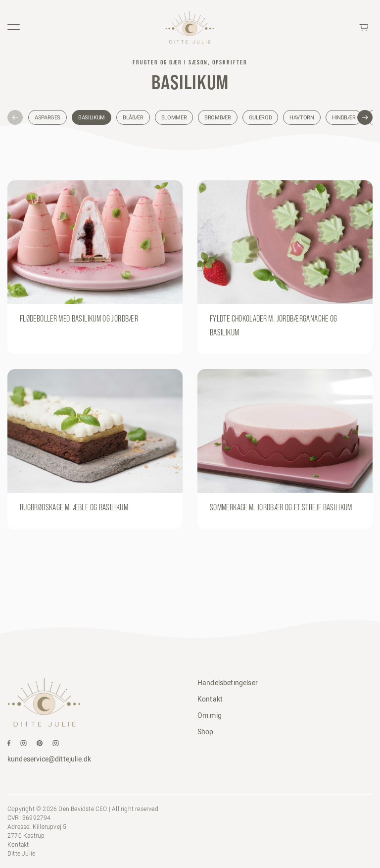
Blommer (174, 117)
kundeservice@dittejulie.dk (49, 759)
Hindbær (344, 117)
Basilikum (92, 117)
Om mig (210, 715)
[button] (15, 118)
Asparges (47, 117)
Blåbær (133, 117)
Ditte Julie (21, 853)
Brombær (217, 117)
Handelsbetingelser (228, 683)
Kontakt (210, 699)
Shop (206, 732)
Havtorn (302, 117)
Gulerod (260, 117)
